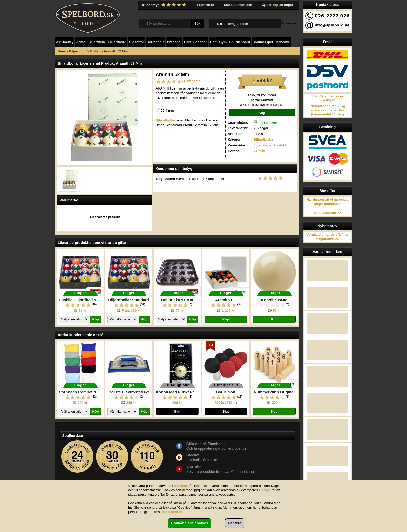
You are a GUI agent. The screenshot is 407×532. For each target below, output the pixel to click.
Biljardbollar (263, 139)
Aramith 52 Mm (116, 51)
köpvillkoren (172, 512)
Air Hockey (65, 42)
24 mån (259, 151)
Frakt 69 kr (206, 5)
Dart (187, 42)
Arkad (81, 42)
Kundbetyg (165, 5)
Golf (213, 42)
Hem (62, 51)
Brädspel (174, 42)
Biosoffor (137, 42)
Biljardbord (117, 42)
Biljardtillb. (97, 42)
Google (265, 490)
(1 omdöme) (192, 81)
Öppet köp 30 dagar (277, 5)
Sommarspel (263, 42)
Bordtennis (156, 42)
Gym (223, 42)
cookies (181, 486)
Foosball (200, 42)
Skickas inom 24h (238, 5)
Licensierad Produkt (270, 145)
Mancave (283, 42)
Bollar (95, 51)
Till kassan (288, 23)
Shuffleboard (240, 42)
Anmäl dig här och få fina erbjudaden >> (327, 237)
